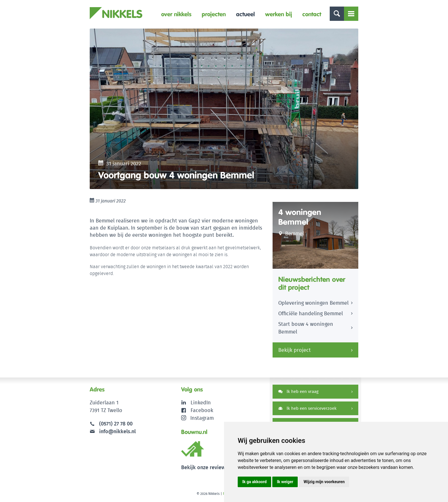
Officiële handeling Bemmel (311, 313)
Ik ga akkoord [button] (254, 482)
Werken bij (279, 14)
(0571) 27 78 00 (116, 424)
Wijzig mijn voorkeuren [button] (324, 482)
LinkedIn (201, 402)
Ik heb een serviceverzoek (307, 408)
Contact (312, 14)
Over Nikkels (176, 14)
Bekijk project (295, 350)
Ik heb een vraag (298, 391)
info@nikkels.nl (113, 431)
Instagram (198, 418)
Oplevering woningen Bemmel (313, 303)
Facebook (202, 410)
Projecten (214, 14)
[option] (224, 109)
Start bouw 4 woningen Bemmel (306, 328)
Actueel (245, 14)
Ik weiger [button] (285, 482)
